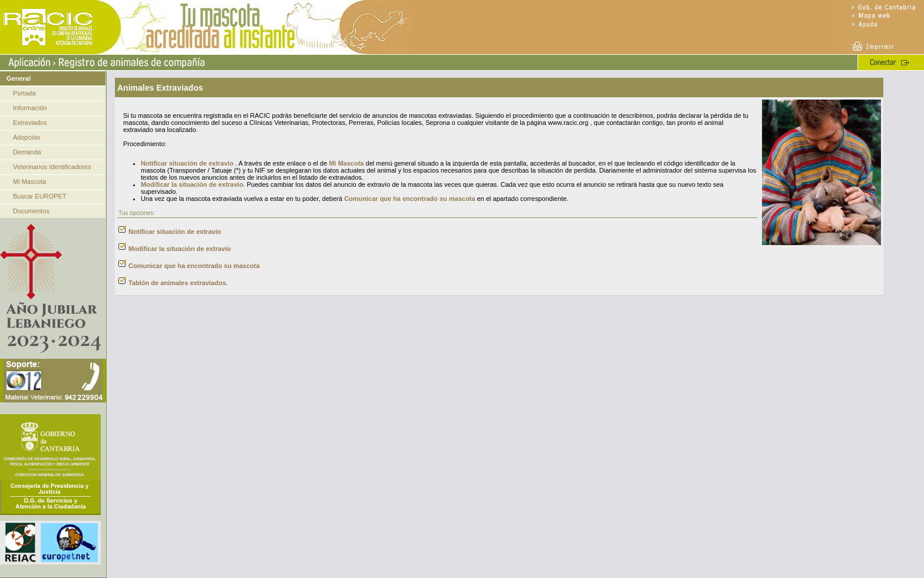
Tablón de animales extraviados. (178, 283)
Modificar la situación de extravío (180, 249)
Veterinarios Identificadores (52, 167)
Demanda (27, 152)
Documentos (31, 211)
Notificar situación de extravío (187, 163)
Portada (24, 93)
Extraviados (30, 123)
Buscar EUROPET (39, 196)
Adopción (27, 137)
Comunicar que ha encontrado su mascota (410, 199)
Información (30, 108)
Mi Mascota (29, 181)
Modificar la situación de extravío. (193, 184)
